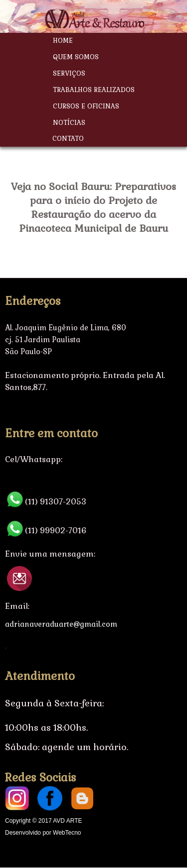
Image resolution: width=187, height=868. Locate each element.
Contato (68, 139)
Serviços (69, 73)
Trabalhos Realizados (94, 90)
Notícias (69, 123)
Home (63, 41)
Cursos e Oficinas (86, 106)
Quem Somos (76, 57)
